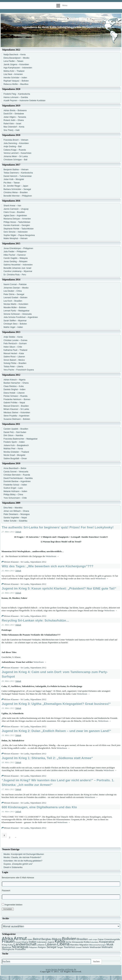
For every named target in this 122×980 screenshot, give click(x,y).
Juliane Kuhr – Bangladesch (16, 445)
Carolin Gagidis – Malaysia (16, 258)
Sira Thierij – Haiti (11, 130)
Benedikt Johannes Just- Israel (17, 268)
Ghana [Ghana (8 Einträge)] (25, 942)
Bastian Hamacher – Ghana (16, 383)
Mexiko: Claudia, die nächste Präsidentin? (22, 857)
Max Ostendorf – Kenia (14, 127)
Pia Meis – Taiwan (12, 183)
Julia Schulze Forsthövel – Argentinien (21, 317)
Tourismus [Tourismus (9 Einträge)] (69, 947)
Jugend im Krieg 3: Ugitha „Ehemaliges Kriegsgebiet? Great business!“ (56, 704)
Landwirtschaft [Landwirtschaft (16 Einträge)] (25, 944)
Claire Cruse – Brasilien (14, 212)
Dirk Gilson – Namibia (13, 435)
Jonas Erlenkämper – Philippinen (18, 248)
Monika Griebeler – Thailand (16, 452)
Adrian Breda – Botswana (15, 110)
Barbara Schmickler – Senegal (17, 189)
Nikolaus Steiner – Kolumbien (17, 413)
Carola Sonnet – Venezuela (16, 472)
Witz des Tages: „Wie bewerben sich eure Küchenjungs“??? (48, 566)
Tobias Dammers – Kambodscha (18, 173)
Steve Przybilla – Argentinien (16, 416)
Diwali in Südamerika (13, 867)
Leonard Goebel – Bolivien (15, 298)
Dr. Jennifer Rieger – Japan (16, 186)
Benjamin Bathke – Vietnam (16, 170)
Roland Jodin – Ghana (14, 120)
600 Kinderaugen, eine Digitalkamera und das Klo (39, 807)
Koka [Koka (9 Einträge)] (87, 942)
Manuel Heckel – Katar (14, 353)
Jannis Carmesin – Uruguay (16, 209)
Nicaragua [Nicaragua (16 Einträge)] (20, 947)
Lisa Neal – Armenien (13, 74)
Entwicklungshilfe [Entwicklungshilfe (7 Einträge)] (112, 939)
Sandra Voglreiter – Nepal (15, 518)
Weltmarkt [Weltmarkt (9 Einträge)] (107, 947)
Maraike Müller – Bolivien (15, 307)
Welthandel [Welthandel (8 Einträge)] (95, 947)
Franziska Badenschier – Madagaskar (21, 439)
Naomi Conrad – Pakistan (15, 284)
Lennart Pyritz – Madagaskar (16, 311)
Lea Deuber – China (13, 291)
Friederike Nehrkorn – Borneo (17, 399)
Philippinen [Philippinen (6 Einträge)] (33, 947)
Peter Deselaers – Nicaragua (17, 514)
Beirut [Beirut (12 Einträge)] (37, 939)
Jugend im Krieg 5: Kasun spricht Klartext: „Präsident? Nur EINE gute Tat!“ (59, 588)
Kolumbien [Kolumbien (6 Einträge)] (94, 942)
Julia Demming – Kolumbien (16, 143)
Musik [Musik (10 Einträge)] (110, 945)
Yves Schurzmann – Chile (15, 498)
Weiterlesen (52, 556)
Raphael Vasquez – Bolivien (16, 81)
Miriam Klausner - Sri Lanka (16, 562)
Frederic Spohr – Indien (14, 442)
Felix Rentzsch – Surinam (15, 344)
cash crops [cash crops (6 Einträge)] (93, 939)
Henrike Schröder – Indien (15, 78)
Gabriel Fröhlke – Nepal (14, 403)
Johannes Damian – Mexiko (16, 288)
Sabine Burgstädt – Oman (15, 459)
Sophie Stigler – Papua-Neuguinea (19, 235)
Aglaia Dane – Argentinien (15, 216)
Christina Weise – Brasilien (16, 192)
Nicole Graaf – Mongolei (14, 455)
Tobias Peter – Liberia (13, 367)
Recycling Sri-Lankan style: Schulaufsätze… (35, 620)
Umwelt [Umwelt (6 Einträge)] (79, 947)
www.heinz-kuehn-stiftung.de (61, 969)
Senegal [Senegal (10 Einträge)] (51, 947)
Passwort (6, 891)
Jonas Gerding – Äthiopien (15, 262)
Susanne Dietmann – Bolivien (17, 419)
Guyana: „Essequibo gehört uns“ (18, 864)
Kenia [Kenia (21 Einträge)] (60, 941)
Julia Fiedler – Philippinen (15, 252)
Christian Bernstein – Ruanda (17, 475)
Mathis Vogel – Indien (13, 327)
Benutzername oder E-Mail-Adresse (18, 878)
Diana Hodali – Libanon (14, 393)
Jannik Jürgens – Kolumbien (16, 64)
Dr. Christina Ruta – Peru (15, 275)
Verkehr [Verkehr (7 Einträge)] (86, 947)
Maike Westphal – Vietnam (16, 238)
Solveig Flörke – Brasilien (15, 363)
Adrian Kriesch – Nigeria (14, 380)
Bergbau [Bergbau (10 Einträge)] (46, 939)
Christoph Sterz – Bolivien (15, 324)
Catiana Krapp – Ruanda (15, 150)
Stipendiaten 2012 (38, 562)
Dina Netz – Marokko (13, 508)
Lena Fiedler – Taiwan (13, 61)
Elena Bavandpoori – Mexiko (16, 58)
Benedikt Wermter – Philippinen (18, 196)
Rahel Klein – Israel (12, 124)
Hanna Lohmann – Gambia (16, 97)
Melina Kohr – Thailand (14, 71)
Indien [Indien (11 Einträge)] (33, 942)
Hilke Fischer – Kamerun (15, 255)
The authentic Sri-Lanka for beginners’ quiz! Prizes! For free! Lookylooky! (58, 527)
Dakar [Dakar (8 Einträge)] (101, 939)
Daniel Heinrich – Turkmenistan (18, 176)
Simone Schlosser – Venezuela (18, 314)
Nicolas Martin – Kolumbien (16, 304)
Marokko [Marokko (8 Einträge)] (74, 945)
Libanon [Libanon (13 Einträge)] (51, 944)
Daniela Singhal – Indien (15, 389)
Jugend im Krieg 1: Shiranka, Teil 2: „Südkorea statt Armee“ (47, 758)
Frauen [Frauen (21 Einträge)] (8, 941)
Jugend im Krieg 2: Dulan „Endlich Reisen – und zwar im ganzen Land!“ (56, 731)
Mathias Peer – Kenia (13, 449)
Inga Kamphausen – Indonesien (18, 68)
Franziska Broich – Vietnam (16, 140)
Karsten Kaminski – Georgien (17, 225)
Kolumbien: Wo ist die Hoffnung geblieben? (23, 861)
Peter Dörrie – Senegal (14, 294)
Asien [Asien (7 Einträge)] (30, 939)
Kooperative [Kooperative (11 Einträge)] (107, 942)
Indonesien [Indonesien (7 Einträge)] (42, 942)
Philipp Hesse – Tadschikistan (17, 222)
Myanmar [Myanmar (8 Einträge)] (7, 947)
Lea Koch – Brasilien (13, 301)
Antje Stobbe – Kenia (13, 337)
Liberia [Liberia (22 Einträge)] (63, 944)
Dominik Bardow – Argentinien (17, 481)
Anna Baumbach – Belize (15, 468)
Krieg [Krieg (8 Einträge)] (4, 945)
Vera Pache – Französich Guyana (19, 370)
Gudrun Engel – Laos (13, 488)
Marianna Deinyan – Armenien (17, 219)
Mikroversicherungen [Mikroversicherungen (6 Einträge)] (97, 945)
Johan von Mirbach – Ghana (16, 511)
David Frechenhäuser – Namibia (18, 478)
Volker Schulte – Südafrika (15, 521)
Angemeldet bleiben (12, 904)
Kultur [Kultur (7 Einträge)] (10, 945)
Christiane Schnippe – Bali (15, 160)
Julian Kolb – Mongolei (14, 179)
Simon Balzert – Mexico (14, 360)
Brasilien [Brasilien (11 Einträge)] (83, 939)
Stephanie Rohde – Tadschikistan (19, 229)
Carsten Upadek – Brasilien (16, 429)
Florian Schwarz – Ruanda (15, 396)
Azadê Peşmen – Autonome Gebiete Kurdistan (24, 101)
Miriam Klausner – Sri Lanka (16, 409)
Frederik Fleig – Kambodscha (17, 94)
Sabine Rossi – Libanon (14, 357)
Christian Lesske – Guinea (15, 340)
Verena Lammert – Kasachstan (17, 153)
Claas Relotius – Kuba (14, 386)
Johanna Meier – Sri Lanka (16, 156)
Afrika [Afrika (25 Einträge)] (7, 939)
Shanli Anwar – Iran (12, 206)
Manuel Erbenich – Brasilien (16, 406)
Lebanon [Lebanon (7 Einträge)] (41, 945)
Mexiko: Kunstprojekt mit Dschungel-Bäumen (24, 854)
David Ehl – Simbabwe (14, 114)
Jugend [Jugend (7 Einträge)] (51, 942)
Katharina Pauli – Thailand (15, 350)
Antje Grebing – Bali (13, 146)
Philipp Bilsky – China (13, 495)
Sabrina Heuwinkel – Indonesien (18, 265)
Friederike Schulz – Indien (15, 485)
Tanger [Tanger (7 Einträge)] (60, 947)
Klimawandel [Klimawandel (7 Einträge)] (78, 942)
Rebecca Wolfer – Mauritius (16, 84)
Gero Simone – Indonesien (16, 232)
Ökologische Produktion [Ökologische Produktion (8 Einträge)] (14, 949)
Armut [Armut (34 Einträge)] (20, 938)
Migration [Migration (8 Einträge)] (84, 945)
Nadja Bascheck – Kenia (15, 55)
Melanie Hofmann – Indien (15, 491)
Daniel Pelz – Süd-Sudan (15, 432)
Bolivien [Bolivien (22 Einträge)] (69, 939)
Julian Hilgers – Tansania (15, 117)
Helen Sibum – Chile (13, 347)
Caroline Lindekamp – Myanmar (18, 271)
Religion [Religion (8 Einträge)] (42, 947)
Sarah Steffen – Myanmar (15, 321)
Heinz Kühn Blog (72, 19)
